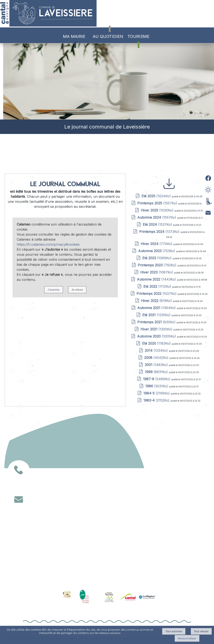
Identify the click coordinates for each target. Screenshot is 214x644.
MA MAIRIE (74, 36)
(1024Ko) (157, 336)
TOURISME (138, 36)
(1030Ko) (158, 350)
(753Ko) (157, 391)
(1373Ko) (160, 371)
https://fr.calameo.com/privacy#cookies (48, 384)
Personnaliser (187, 638)
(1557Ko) (158, 343)
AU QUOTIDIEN (108, 36)
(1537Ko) (158, 364)
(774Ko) (157, 384)
